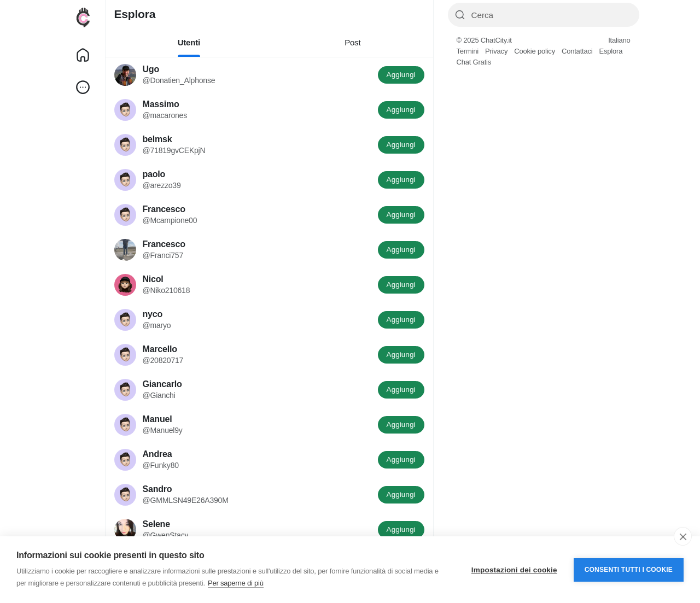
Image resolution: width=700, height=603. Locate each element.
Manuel (157, 419)
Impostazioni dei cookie (514, 570)
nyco (153, 314)
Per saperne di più (236, 583)
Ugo (151, 69)
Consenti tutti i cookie (629, 570)
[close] (683, 536)
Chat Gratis (474, 62)
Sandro (157, 489)
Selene (156, 524)
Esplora (611, 51)
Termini (468, 51)
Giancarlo (162, 384)
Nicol (153, 279)
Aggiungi (401, 75)
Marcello (160, 349)
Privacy (496, 51)
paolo (154, 174)
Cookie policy (535, 51)
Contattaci (577, 51)
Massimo (161, 104)
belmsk (157, 139)
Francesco (164, 209)
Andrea (157, 454)
